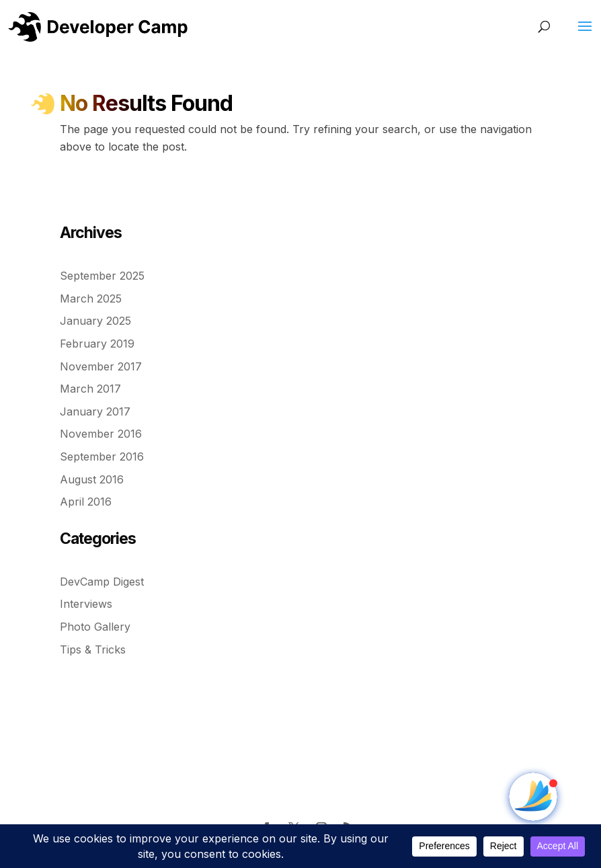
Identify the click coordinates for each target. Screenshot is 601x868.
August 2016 (92, 479)
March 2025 (91, 299)
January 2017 (95, 411)
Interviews (86, 604)
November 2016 (101, 434)
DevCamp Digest (102, 582)
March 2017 (90, 389)
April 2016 (86, 502)
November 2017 (101, 366)
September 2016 (102, 457)
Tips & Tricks (93, 649)
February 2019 (97, 344)
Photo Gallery (95, 627)
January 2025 (95, 321)
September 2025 (102, 276)
